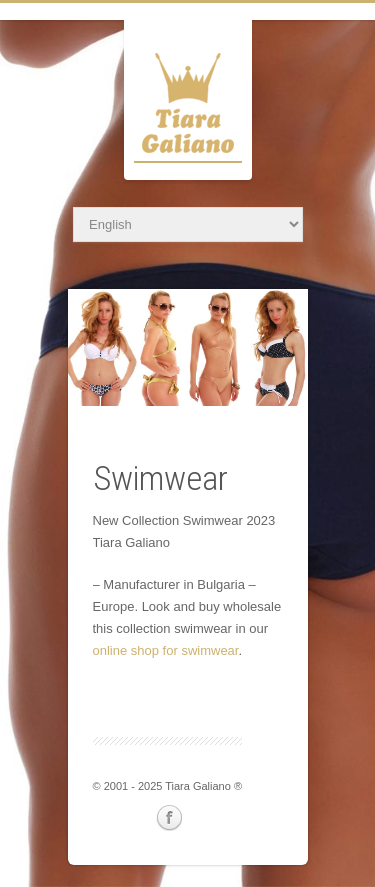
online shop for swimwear (166, 650)
